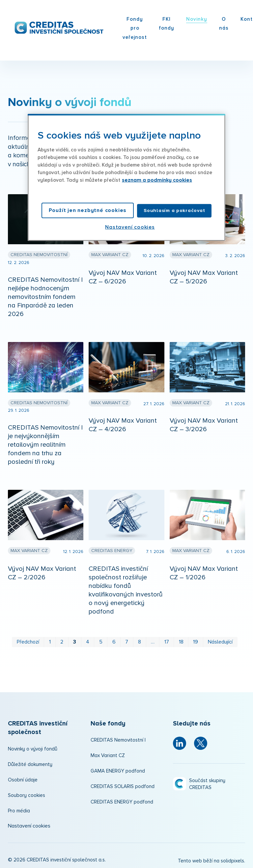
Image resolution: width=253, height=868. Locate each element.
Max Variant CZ (108, 754)
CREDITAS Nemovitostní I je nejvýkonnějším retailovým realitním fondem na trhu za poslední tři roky (45, 443)
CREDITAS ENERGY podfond (122, 800)
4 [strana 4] (88, 640)
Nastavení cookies (29, 824)
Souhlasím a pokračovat (174, 210)
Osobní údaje (23, 778)
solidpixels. (233, 859)
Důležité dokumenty (30, 763)
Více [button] (170, 19)
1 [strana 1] (50, 640)
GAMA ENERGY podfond (118, 769)
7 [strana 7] (127, 640)
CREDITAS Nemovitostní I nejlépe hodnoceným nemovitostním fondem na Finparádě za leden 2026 (45, 295)
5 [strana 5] (101, 640)
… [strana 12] (153, 640)
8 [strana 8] (140, 640)
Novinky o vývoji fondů (33, 747)
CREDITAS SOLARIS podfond (123, 785)
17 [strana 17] (167, 640)
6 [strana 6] (114, 640)
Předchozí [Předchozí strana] (28, 640)
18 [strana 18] (181, 640)
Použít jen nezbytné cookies (88, 210)
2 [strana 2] (62, 640)
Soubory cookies (27, 793)
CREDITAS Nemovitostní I (118, 738)
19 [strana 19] (196, 640)
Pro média (19, 809)
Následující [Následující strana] (220, 640)
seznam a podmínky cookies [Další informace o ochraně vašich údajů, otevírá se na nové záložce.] (157, 180)
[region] (126, 177)
